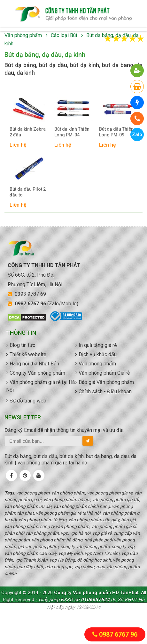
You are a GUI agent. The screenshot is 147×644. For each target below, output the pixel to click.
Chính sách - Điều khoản (105, 391)
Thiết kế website (28, 354)
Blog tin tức (22, 345)
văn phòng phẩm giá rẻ (73, 14)
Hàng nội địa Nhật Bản (34, 364)
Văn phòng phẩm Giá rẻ (104, 373)
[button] (137, 71)
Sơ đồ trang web (28, 401)
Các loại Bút (64, 35)
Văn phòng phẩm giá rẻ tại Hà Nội (40, 386)
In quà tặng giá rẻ (98, 345)
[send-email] (88, 441)
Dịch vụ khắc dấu (98, 354)
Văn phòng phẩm (23, 35)
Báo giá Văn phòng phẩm (106, 382)
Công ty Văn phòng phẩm (37, 373)
